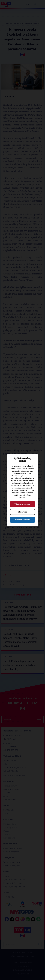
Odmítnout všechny (22, 504)
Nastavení (23, 512)
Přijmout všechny (22, 520)
